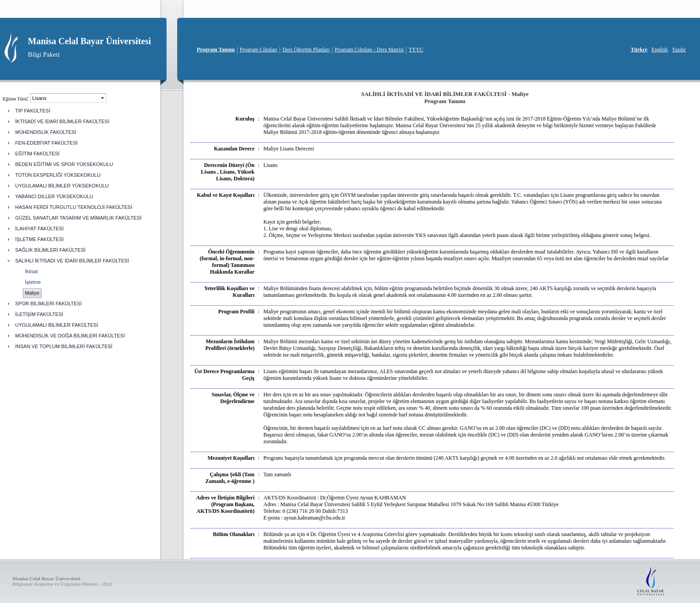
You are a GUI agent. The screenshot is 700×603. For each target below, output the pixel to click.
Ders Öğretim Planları (306, 50)
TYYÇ (416, 50)
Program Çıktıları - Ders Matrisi (369, 50)
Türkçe (639, 50)
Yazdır (679, 50)
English (660, 50)
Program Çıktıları (258, 50)
